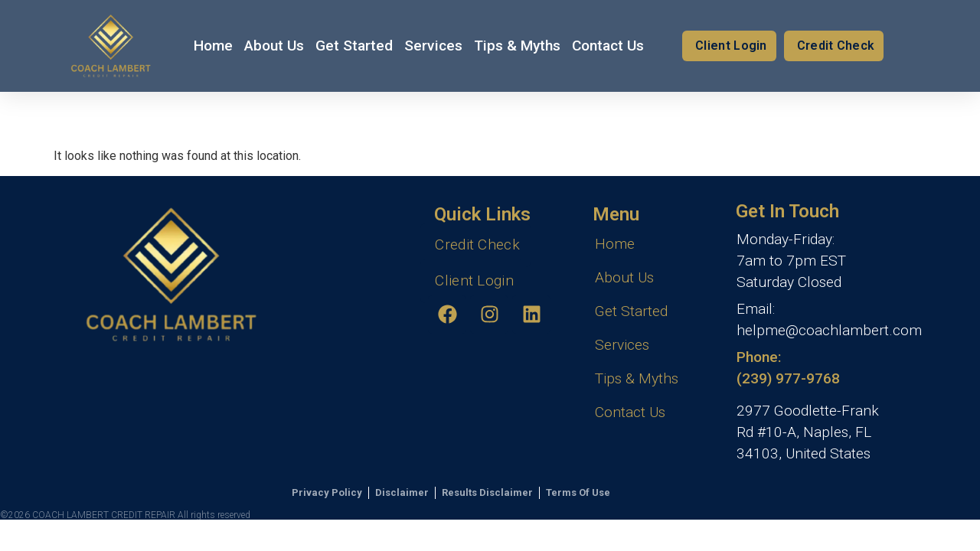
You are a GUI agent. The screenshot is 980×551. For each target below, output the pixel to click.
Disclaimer (402, 492)
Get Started (354, 46)
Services (433, 46)
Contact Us (608, 46)
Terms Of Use (578, 492)
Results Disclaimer (487, 492)
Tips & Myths (517, 46)
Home (213, 46)
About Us (274, 46)
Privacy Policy (327, 492)
